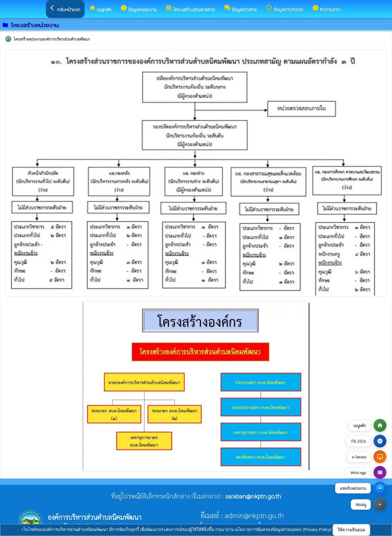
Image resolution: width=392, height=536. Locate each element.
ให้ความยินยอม (351, 530)
